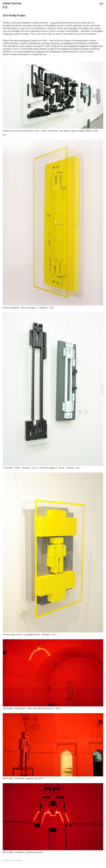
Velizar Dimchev (12, 3)
